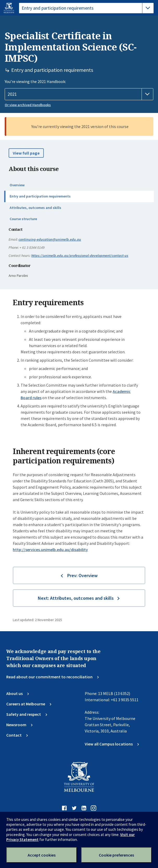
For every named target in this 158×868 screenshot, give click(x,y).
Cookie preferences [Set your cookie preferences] (116, 855)
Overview (17, 185)
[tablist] (86, 8)
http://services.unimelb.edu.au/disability (50, 550)
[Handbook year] (79, 94)
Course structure (23, 219)
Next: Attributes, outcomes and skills (76, 598)
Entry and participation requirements (40, 196)
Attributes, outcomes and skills (35, 208)
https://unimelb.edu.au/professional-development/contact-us (80, 256)
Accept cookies (42, 855)
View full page (26, 153)
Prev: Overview (82, 575)
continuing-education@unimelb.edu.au (50, 239)
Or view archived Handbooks (28, 105)
